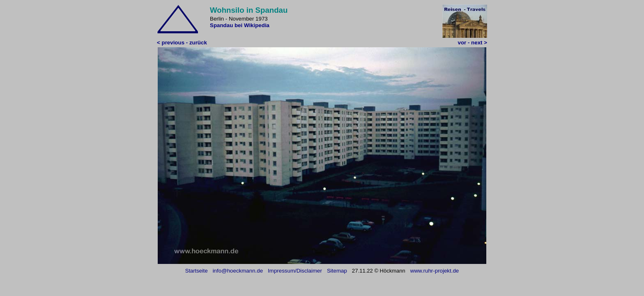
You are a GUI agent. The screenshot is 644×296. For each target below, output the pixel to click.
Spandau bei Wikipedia (240, 25)
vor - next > (473, 43)
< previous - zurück (182, 43)
